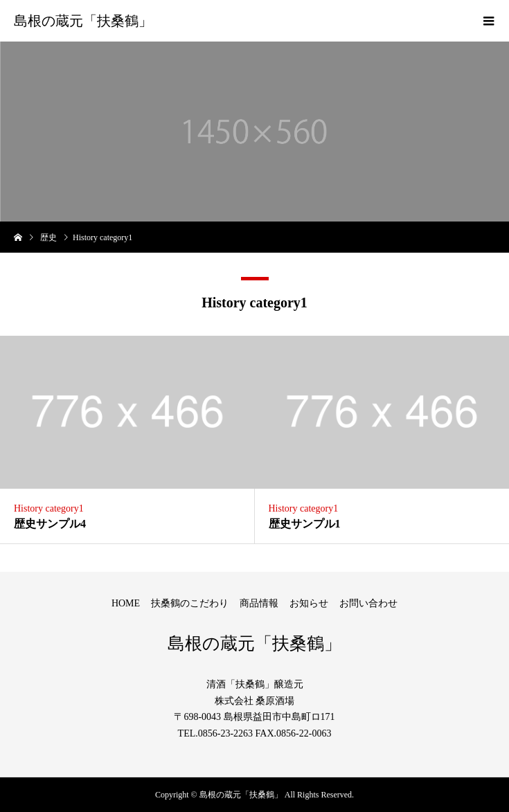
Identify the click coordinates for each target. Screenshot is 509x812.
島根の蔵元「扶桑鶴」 (83, 21)
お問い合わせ (368, 603)
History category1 (49, 508)
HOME (126, 603)
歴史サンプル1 (305, 524)
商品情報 (259, 603)
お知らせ (309, 603)
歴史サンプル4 (50, 524)
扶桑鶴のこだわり (190, 603)
